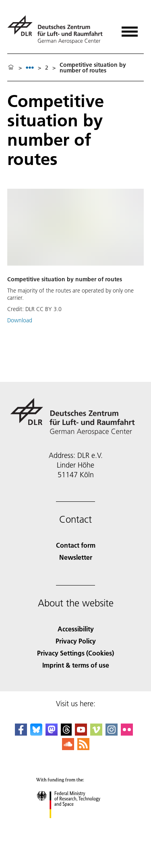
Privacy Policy (76, 641)
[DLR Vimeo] (96, 733)
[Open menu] (130, 29)
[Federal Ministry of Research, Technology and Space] (75, 825)
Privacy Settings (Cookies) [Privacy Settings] (75, 653)
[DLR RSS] (83, 747)
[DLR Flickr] (127, 733)
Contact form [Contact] (76, 545)
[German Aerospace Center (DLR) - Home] (58, 30)
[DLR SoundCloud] (68, 747)
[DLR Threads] (66, 733)
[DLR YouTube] (81, 733)
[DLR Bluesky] (36, 733)
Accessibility (76, 629)
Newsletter (76, 557)
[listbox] (30, 67)
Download (20, 320)
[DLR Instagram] (112, 733)
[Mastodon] (52, 733)
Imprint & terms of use (76, 665)
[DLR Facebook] (21, 733)
